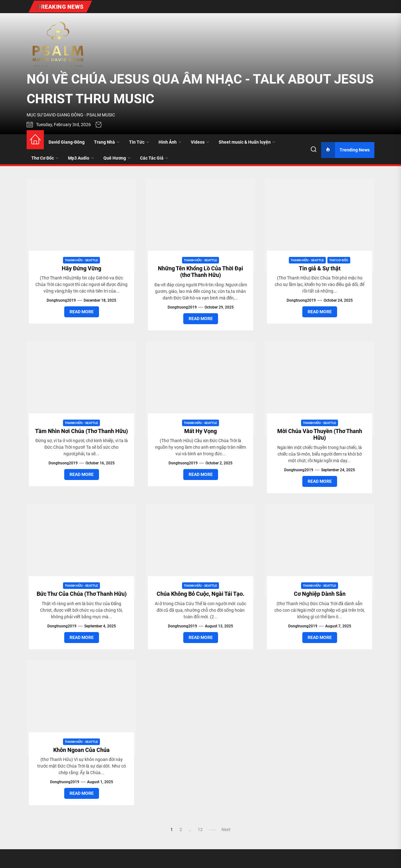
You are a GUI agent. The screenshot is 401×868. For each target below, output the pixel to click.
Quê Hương (117, 158)
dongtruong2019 (61, 300)
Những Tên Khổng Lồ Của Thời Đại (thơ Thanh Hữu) (200, 272)
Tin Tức (139, 142)
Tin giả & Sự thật (320, 268)
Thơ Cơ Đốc (45, 158)
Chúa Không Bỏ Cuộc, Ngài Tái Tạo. (200, 594)
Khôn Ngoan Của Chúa (81, 750)
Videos (200, 142)
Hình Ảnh (170, 142)
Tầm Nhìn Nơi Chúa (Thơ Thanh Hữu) (81, 431)
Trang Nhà (107, 142)
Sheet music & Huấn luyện (247, 142)
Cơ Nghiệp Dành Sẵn (320, 594)
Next (226, 830)
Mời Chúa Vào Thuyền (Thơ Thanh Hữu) (320, 434)
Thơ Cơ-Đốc (339, 260)
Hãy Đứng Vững (81, 268)
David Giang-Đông (67, 142)
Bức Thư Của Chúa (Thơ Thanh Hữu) (82, 594)
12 (200, 830)
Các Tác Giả (154, 158)
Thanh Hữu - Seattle (81, 260)
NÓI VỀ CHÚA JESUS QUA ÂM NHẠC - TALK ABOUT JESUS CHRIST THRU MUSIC (200, 89)
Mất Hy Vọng (200, 431)
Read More (82, 312)
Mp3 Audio (81, 158)
